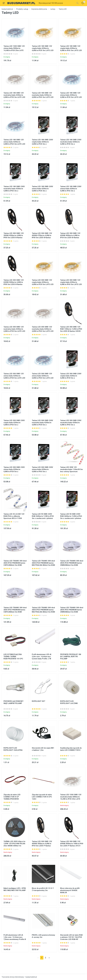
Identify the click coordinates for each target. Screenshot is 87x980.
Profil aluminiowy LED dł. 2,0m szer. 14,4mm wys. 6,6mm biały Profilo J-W (42, 657)
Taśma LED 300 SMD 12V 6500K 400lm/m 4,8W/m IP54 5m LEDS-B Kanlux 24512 (70, 236)
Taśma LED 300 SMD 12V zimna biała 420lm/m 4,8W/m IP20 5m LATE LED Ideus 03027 (14, 377)
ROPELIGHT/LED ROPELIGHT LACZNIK (69, 702)
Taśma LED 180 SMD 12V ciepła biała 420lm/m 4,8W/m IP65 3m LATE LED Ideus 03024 (71, 49)
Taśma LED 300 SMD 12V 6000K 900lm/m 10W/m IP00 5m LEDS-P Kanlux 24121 (72, 844)
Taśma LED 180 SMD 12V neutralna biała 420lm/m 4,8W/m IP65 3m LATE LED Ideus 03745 (43, 96)
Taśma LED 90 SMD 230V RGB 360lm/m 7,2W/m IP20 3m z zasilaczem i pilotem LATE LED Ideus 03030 (43, 517)
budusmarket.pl (7, 9)
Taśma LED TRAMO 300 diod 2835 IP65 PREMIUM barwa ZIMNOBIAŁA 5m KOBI (72, 610)
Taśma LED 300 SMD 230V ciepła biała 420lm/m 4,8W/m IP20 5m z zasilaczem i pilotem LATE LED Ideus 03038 (71, 378)
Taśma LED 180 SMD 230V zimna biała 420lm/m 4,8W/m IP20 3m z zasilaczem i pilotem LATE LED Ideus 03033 (42, 191)
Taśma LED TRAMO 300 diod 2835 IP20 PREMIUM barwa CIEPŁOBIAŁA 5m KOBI (15, 563)
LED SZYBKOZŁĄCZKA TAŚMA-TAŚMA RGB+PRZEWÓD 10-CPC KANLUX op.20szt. (13, 658)
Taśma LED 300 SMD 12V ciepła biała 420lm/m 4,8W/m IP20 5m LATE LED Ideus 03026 (43, 283)
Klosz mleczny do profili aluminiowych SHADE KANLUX (70, 890)
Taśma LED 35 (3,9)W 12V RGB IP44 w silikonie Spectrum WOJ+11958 (14, 516)
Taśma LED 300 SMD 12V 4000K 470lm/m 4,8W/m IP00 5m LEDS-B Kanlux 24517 (42, 236)
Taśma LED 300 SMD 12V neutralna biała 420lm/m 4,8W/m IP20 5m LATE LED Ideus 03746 (14, 330)
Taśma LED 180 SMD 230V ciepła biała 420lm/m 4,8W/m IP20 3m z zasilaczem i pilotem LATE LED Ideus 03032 (42, 144)
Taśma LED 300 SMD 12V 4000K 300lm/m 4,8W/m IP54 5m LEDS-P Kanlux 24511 (42, 845)
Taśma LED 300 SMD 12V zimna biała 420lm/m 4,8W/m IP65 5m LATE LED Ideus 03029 (43, 377)
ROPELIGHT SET (39, 701)
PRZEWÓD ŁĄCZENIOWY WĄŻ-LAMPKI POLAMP (13, 702)
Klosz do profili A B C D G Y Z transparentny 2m (43, 889)
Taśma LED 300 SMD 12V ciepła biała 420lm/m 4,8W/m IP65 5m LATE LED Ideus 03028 (71, 283)
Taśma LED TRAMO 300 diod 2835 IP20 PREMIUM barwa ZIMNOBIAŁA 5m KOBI (72, 563)
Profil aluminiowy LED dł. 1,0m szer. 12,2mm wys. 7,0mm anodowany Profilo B (15, 937)
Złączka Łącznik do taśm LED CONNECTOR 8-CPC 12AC (42, 797)
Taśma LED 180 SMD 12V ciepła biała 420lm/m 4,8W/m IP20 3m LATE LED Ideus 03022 (43, 49)
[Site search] (56, 3)
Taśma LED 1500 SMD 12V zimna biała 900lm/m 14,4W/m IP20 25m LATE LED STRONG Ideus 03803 (14, 49)
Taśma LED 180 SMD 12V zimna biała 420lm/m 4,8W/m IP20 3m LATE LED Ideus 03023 (71, 96)
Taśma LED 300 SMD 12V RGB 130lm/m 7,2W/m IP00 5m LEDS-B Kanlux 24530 (71, 329)
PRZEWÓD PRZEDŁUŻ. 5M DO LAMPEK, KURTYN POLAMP (71, 657)
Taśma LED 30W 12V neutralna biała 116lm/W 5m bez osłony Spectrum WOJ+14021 (71, 470)
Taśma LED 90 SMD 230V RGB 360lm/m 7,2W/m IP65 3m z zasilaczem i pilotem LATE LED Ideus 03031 (71, 517)
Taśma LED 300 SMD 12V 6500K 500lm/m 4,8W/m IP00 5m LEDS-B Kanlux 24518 (14, 283)
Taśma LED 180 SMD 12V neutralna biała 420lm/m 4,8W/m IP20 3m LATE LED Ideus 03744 (14, 96)
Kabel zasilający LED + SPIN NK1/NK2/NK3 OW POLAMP (15, 889)
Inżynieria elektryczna (39, 9)
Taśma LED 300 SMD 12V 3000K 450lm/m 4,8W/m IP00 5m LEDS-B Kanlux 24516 (14, 236)
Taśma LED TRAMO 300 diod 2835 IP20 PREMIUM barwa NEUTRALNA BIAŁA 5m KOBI (43, 563)
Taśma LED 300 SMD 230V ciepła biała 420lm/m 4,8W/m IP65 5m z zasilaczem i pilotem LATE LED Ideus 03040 (14, 425)
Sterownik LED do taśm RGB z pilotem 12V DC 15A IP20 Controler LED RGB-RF (71, 937)
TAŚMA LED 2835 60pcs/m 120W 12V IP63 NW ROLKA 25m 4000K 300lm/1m (14, 844)
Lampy (53, 9)
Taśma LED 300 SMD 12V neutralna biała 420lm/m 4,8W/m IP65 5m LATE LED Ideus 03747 (43, 330)
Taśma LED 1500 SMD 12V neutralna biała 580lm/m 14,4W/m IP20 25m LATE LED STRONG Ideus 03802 (71, 798)
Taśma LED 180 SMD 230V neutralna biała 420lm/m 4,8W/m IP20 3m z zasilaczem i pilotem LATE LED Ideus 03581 (71, 144)
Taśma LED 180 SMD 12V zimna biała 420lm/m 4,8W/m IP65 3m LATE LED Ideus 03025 (14, 143)
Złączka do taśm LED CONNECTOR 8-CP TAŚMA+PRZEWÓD (12, 797)
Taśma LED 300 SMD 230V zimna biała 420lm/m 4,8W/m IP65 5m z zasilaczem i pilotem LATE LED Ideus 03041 (42, 472)
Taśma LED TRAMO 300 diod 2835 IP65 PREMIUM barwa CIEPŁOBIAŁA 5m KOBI (15, 610)
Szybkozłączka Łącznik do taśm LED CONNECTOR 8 (71, 749)
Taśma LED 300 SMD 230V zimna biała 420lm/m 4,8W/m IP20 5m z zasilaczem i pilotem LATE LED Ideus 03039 (14, 472)
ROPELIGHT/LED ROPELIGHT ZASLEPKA (13, 749)
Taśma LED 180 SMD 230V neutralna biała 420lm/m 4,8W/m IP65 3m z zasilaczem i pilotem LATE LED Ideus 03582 (14, 191)
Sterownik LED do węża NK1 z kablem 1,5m (43, 749)
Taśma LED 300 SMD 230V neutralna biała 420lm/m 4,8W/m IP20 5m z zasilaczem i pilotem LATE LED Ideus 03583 (42, 425)
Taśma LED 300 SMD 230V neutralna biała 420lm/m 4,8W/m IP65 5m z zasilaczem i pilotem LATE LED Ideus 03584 (71, 425)
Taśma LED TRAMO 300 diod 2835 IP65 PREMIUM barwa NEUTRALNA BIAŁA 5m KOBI (43, 610)
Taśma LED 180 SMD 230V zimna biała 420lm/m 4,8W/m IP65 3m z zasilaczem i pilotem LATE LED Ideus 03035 (71, 191)
